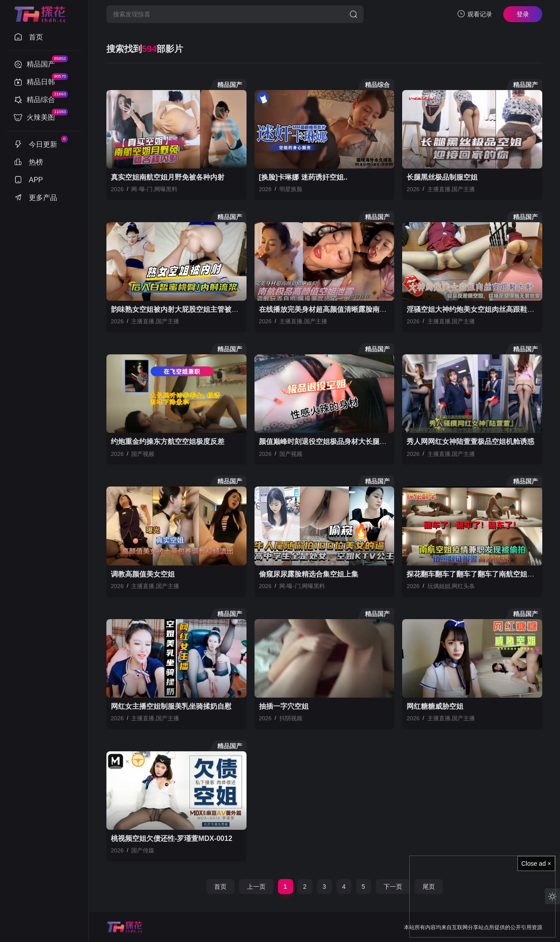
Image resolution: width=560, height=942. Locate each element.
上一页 (256, 887)
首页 (220, 887)
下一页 (393, 887)
